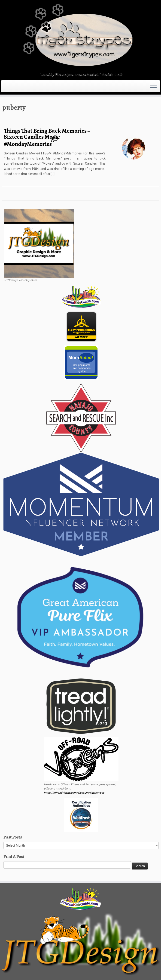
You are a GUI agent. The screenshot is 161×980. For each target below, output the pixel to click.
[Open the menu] (153, 86)
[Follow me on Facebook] (16, 86)
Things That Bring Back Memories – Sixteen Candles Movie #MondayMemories (47, 137)
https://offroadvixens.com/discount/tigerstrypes (74, 793)
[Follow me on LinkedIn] (31, 86)
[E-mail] (10, 86)
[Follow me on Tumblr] (22, 86)
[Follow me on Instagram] (19, 86)
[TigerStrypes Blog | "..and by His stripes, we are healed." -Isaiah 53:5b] (80, 37)
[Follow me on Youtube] (25, 86)
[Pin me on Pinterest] (28, 86)
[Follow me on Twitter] (13, 86)
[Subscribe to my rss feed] (7, 86)
